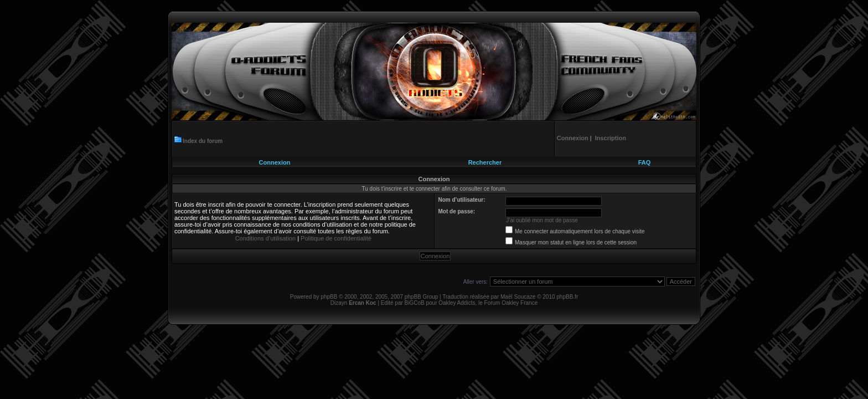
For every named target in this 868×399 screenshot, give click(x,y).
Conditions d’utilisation (265, 238)
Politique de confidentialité (336, 238)
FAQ (645, 162)
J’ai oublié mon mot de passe (542, 220)
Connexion (275, 162)
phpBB (329, 297)
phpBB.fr (567, 297)
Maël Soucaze (518, 297)
